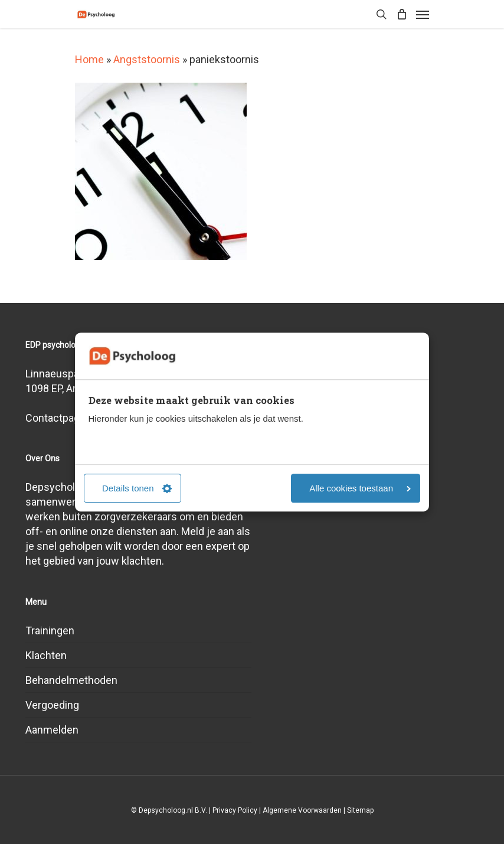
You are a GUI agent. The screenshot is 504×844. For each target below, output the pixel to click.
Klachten (46, 655)
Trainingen (50, 630)
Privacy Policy (235, 810)
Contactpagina (59, 418)
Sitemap (360, 810)
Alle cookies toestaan (360, 488)
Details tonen (137, 488)
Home (89, 59)
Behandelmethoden (71, 680)
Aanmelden (52, 730)
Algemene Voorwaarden (302, 810)
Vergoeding (52, 705)
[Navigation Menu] (423, 14)
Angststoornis (147, 59)
